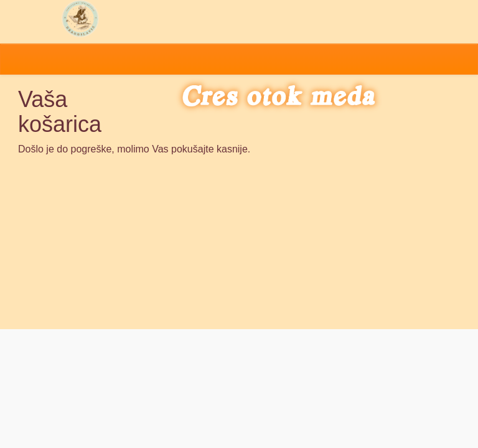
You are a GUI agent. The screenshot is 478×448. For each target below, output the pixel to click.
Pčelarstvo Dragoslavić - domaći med (80, 19)
